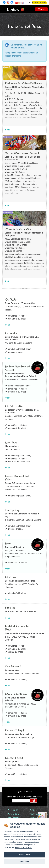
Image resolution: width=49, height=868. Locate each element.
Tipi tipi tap (12, 510)
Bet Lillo (10, 608)
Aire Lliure (11, 443)
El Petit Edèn (14, 406)
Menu (42, 9)
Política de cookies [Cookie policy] (23, 847)
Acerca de (13, 810)
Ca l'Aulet (11, 300)
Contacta (28, 792)
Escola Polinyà (15, 730)
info (7, 130)
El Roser (11, 577)
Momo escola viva (16, 694)
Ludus (13, 10)
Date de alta (39, 3)
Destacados (24, 288)
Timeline (34, 818)
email (15, 801)
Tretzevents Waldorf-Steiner (23, 84)
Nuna (8, 544)
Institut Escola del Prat (17, 628)
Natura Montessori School (22, 153)
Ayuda (20, 792)
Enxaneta (11, 333)
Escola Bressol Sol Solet (17, 478)
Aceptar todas (24, 855)
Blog (32, 810)
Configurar (24, 861)
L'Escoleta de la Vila (18, 229)
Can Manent (13, 666)
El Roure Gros (14, 758)
